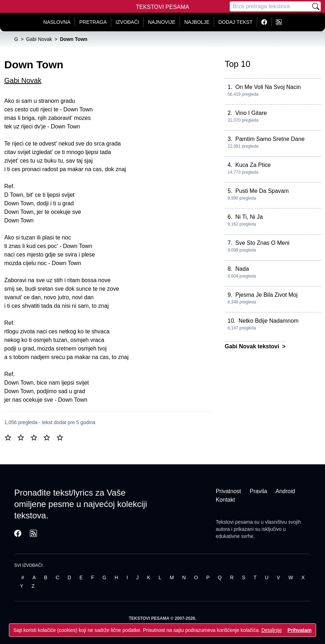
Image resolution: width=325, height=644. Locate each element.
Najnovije (162, 22)
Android (285, 491)
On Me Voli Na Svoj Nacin (268, 87)
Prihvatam (300, 630)
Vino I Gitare (251, 113)
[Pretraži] (316, 6)
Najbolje (197, 22)
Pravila (258, 491)
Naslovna (57, 22)
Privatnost (228, 491)
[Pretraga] (270, 6)
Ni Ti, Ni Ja (249, 217)
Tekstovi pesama (234, 522)
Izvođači (127, 22)
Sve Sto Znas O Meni (262, 243)
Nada (242, 269)
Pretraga (93, 22)
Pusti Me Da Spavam (262, 191)
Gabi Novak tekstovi (253, 346)
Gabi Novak (23, 80)
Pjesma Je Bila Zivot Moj (267, 295)
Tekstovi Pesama (162, 7)
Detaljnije (272, 630)
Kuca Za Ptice (253, 165)
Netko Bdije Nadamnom (269, 321)
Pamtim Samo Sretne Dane (270, 139)
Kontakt (225, 500)
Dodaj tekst (235, 22)
